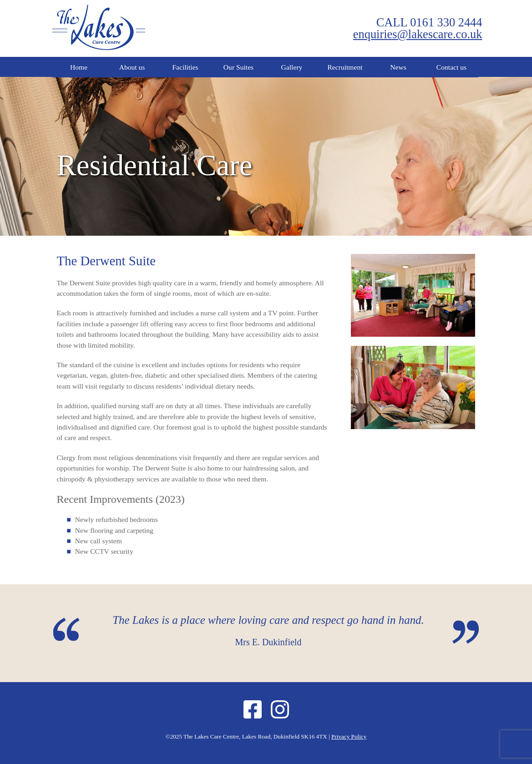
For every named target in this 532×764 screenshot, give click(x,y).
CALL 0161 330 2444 (429, 22)
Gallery (292, 67)
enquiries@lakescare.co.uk (418, 34)
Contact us (451, 67)
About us (132, 67)
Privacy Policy (349, 736)
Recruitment (345, 67)
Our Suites (238, 67)
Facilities (185, 67)
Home (79, 67)
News (398, 67)
